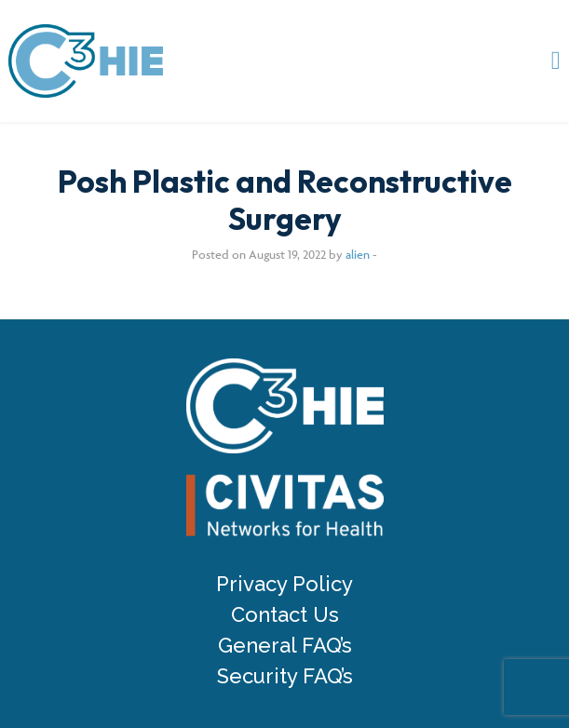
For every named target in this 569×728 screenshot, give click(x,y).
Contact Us (285, 615)
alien (358, 254)
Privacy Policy (284, 584)
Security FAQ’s (285, 676)
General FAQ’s (285, 646)
